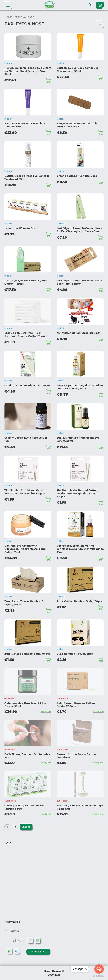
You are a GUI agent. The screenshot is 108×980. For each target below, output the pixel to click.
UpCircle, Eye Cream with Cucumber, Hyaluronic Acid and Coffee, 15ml (25, 549)
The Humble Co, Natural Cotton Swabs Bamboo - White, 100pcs (25, 492)
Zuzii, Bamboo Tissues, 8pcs (75, 654)
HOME (8, 17)
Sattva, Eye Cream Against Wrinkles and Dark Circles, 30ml (80, 387)
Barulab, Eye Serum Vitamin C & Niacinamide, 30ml (77, 69)
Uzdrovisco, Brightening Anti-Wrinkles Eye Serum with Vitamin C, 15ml (80, 549)
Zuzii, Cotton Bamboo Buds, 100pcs (80, 601)
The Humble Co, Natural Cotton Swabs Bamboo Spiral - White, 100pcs (77, 493)
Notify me (46, 711)
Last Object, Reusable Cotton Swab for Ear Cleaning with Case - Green (79, 230)
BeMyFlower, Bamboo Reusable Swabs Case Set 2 (77, 125)
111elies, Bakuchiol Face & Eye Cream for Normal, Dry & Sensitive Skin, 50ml (28, 71)
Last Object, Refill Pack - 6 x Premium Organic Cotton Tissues (26, 334)
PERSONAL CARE (24, 17)
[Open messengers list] (99, 969)
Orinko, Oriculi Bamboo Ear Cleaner (28, 385)
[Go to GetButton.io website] (99, 976)
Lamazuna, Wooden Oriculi (22, 228)
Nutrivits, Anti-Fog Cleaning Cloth (79, 333)
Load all (26, 827)
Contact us (38, 951)
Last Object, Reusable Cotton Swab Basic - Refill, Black (79, 282)
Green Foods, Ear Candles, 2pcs (77, 176)
